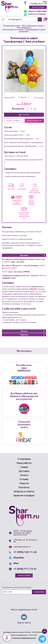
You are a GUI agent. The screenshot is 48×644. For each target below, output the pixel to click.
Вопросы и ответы (24, 492)
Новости (24, 483)
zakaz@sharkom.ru (22, 547)
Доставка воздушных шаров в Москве (17, 632)
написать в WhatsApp (35, 11)
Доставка (24, 471)
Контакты (24, 488)
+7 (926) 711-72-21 (25, 569)
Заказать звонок (38, 7)
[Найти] (22, 19)
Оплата (24, 475)
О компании (24, 459)
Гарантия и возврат (24, 496)
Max (45, 2)
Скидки (24, 467)
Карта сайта (24, 623)
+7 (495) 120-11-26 (38, 4)
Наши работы (24, 463)
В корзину (24, 115)
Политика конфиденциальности (24, 638)
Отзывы (24, 479)
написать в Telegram (35, 15)
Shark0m (19, 558)
